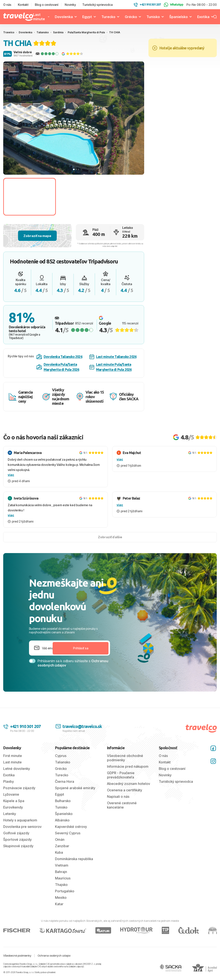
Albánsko (62, 820)
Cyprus (61, 756)
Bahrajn (61, 872)
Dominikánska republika (74, 859)
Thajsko (61, 885)
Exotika (203, 17)
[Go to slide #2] (84, 197)
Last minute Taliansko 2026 (113, 357)
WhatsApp (174, 5)
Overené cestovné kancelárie (122, 805)
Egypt (87, 17)
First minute (13, 756)
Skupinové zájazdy (18, 846)
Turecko (108, 17)
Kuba (59, 852)
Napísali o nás (118, 797)
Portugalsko (65, 891)
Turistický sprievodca (97, 5)
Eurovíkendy (13, 807)
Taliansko (63, 762)
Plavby (8, 781)
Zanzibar (62, 846)
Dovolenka (64, 17)
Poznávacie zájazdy (19, 788)
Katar (59, 904)
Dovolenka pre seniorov (22, 827)
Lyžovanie (11, 794)
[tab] (74, 169)
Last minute (39, 17)
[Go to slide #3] (138, 197)
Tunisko (153, 17)
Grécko (131, 17)
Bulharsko (63, 801)
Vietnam (62, 865)
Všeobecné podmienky (17, 956)
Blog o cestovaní (47, 5)
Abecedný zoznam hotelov (128, 784)
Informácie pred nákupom (128, 766)
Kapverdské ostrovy (71, 827)
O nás (7, 5)
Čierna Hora (65, 781)
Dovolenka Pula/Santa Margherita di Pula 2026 (58, 367)
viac (11, 475)
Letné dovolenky (17, 769)
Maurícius (63, 878)
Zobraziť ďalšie (110, 537)
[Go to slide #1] (30, 197)
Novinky (70, 5)
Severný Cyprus (68, 833)
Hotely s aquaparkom (20, 820)
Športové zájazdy (17, 839)
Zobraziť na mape (37, 236)
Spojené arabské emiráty (75, 788)
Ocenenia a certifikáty (125, 790)
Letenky (10, 814)
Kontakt (23, 5)
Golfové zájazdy (16, 833)
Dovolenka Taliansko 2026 (59, 357)
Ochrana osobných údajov (54, 956)
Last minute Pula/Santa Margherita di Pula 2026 (111, 367)
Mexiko (61, 897)
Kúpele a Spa (14, 801)
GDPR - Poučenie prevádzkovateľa (121, 775)
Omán (60, 839)
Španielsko (179, 17)
